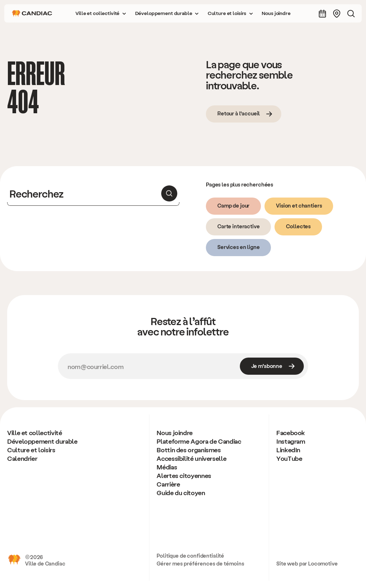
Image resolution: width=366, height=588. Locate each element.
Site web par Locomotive (307, 563)
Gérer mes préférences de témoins (200, 563)
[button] (101, 13)
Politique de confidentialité (190, 555)
